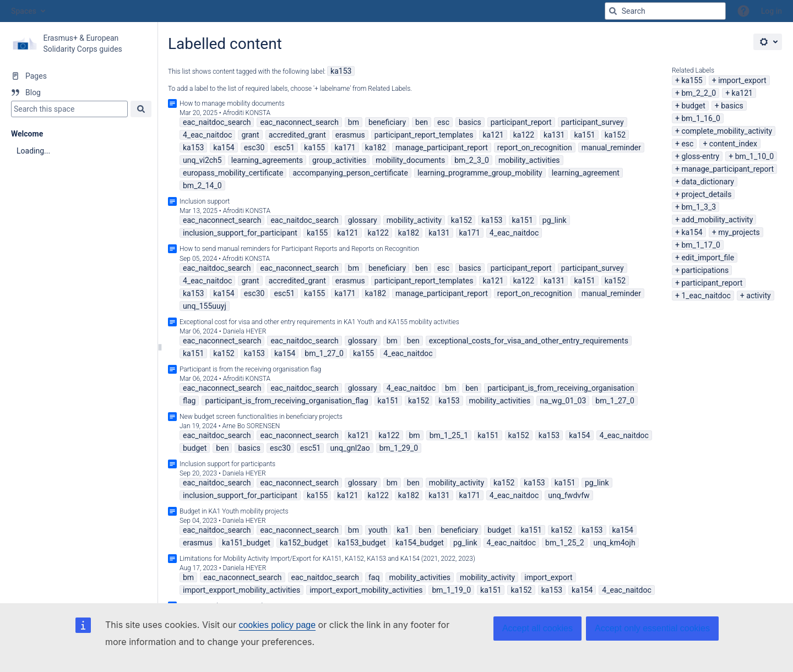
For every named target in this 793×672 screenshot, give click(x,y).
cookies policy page (277, 625)
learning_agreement (586, 173)
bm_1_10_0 (755, 156)
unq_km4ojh (615, 543)
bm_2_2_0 (699, 93)
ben (422, 122)
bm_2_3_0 (472, 160)
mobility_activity (414, 220)
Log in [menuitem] (772, 11)
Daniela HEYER (245, 331)
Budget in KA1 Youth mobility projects (234, 511)
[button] (743, 11)
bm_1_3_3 (699, 207)
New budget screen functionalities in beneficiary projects (261, 417)
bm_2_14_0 (202, 185)
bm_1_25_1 (449, 435)
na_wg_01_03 (563, 401)
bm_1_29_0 (399, 448)
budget (693, 106)
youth (378, 530)
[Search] (613, 11)
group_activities (339, 160)
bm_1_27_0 (324, 353)
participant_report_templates (424, 135)
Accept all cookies (537, 628)
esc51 (284, 147)
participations (705, 270)
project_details (706, 194)
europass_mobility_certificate (233, 173)
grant (250, 135)
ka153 (341, 71)
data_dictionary (707, 182)
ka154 (692, 232)
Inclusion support (205, 201)
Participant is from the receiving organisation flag (250, 369)
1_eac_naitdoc (706, 296)
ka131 (554, 135)
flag (189, 401)
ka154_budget (420, 543)
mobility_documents (410, 160)
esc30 (254, 147)
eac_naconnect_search (299, 122)
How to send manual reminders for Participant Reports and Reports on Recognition (299, 249)
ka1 (403, 530)
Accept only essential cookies (652, 628)
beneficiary (387, 122)
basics (732, 106)
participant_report (712, 283)
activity (758, 296)
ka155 (692, 80)
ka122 (524, 135)
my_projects (739, 232)
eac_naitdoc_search (217, 122)
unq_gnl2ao (350, 448)
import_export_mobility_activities (366, 590)
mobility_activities (529, 160)
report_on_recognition (535, 147)
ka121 (742, 93)
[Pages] (78, 76)
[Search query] (665, 11)
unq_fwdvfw (569, 495)
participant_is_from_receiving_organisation (561, 388)
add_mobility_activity (717, 220)
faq (374, 577)
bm (354, 122)
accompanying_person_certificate (350, 173)
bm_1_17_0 (701, 245)
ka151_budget (246, 543)
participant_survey (593, 122)
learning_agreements (267, 160)
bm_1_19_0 (451, 590)
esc (687, 144)
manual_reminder (611, 147)
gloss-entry (700, 156)
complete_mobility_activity (727, 131)
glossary (363, 220)
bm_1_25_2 (565, 543)
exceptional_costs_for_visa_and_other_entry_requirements (529, 341)
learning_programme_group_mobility (480, 173)
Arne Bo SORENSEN (251, 426)
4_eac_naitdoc (207, 135)
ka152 (615, 135)
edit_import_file (708, 258)
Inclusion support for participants (227, 464)
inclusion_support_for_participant (240, 233)
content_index (733, 144)
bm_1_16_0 (701, 118)
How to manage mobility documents (232, 103)
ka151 (584, 135)
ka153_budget (362, 543)
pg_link (555, 220)
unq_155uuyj (205, 306)
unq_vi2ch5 (202, 160)
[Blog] (78, 92)
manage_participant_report (727, 169)
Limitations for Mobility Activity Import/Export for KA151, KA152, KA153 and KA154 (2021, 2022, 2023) (327, 559)
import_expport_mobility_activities (241, 590)
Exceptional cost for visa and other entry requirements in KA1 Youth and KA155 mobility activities (319, 322)
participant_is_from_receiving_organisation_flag (286, 401)
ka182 (376, 147)
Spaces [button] (24, 11)
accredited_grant (297, 135)
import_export (742, 80)
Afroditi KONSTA (247, 113)
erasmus (350, 135)
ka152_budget (304, 543)
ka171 (345, 147)
